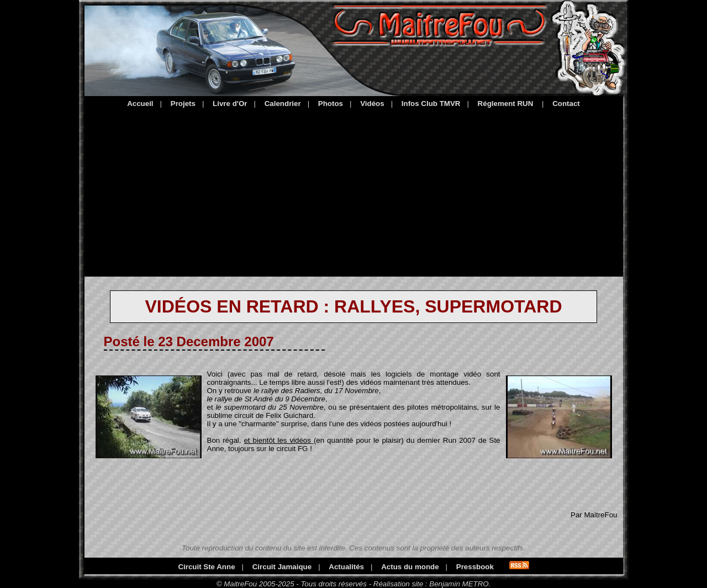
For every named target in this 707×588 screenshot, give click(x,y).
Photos (331, 104)
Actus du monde (410, 567)
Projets (183, 104)
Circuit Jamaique (282, 567)
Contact (566, 104)
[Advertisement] (354, 190)
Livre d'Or (230, 104)
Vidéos (372, 104)
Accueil (140, 104)
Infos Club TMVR (431, 104)
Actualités (346, 567)
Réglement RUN (506, 104)
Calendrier (283, 104)
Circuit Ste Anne (206, 567)
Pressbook (475, 567)
